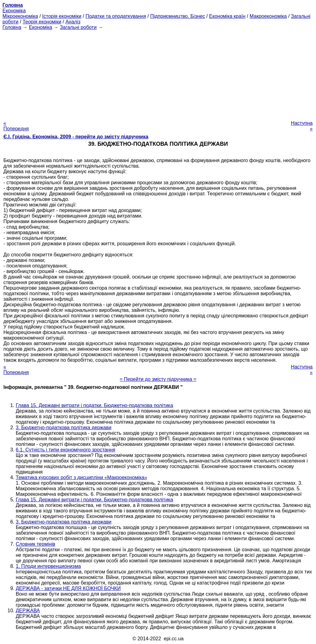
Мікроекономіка (20, 16)
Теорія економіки (42, 22)
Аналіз (73, 22)
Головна (12, 27)
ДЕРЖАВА (28, 611)
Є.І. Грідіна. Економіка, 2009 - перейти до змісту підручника (76, 137)
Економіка (14, 11)
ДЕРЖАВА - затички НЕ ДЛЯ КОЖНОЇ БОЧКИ (68, 588)
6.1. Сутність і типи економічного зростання (66, 450)
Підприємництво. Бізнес (178, 16)
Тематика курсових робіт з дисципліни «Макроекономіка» (81, 477)
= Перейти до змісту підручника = (158, 379)
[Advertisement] (158, 73)
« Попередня (16, 126)
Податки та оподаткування (116, 16)
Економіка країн (227, 16)
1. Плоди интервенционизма (48, 566)
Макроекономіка (268, 16)
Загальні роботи (78, 27)
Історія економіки (62, 16)
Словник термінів (35, 544)
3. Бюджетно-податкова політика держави (64, 428)
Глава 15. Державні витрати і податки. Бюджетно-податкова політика (94, 405)
